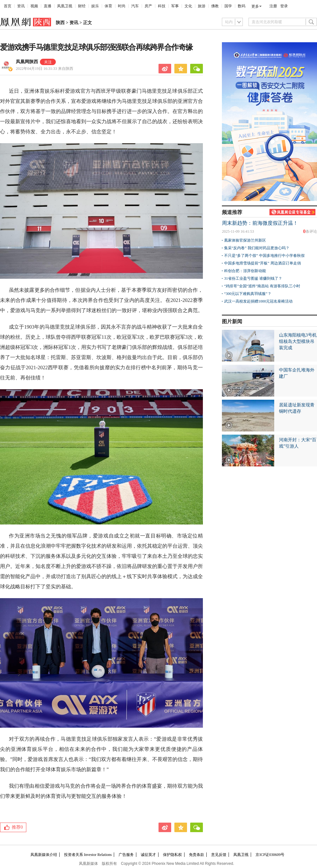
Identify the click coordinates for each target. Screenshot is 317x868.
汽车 (135, 6)
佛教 (215, 6)
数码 (242, 6)
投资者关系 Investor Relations (88, 855)
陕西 (60, 23)
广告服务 (126, 855)
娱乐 (95, 6)
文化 (188, 6)
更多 (255, 6)
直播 (48, 6)
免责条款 (197, 855)
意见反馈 (219, 855)
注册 (273, 6)
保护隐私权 (172, 855)
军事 (175, 6)
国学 (228, 6)
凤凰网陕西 (27, 62)
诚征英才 (148, 855)
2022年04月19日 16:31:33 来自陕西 (45, 69)
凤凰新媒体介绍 (44, 855)
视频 (34, 6)
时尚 (122, 6)
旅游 (202, 6)
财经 (82, 6)
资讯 (21, 6)
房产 (148, 6)
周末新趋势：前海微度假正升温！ (260, 223)
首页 (8, 6)
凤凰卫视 (65, 6)
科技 (162, 6)
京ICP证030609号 (270, 855)
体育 (108, 6)
